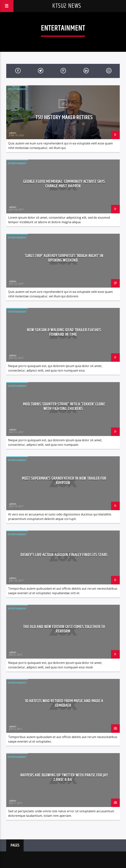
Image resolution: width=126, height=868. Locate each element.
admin (13, 133)
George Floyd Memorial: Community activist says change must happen (64, 184)
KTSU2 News (67, 6)
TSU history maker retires (64, 118)
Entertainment (17, 89)
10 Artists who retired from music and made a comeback (64, 703)
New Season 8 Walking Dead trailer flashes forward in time (64, 332)
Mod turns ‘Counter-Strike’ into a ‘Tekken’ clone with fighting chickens (64, 407)
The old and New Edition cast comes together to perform (64, 629)
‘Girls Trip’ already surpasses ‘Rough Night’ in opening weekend (64, 258)
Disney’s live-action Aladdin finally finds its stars (64, 555)
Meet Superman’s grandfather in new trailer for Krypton (64, 481)
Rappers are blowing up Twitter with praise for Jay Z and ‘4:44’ (64, 778)
